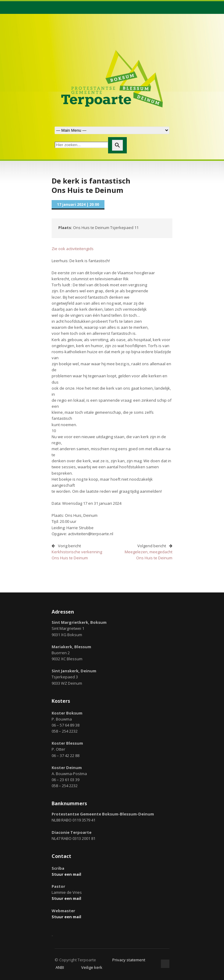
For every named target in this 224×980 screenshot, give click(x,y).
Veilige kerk (92, 967)
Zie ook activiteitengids (73, 249)
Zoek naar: (112, 130)
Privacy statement (129, 960)
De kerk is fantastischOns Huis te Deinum (91, 185)
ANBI (60, 967)
